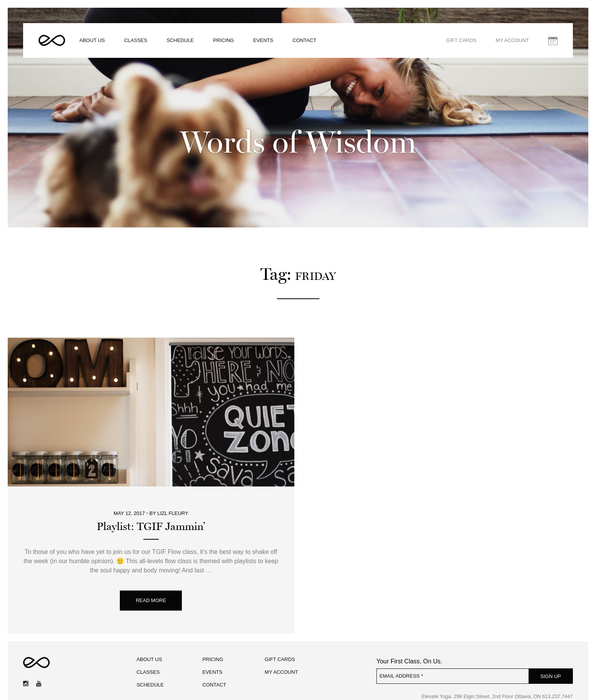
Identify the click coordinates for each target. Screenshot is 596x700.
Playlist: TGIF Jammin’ (151, 527)
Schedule (180, 40)
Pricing (223, 40)
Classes (136, 40)
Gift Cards (461, 40)
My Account (512, 40)
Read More (151, 600)
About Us (92, 40)
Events (263, 40)
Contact (304, 40)
